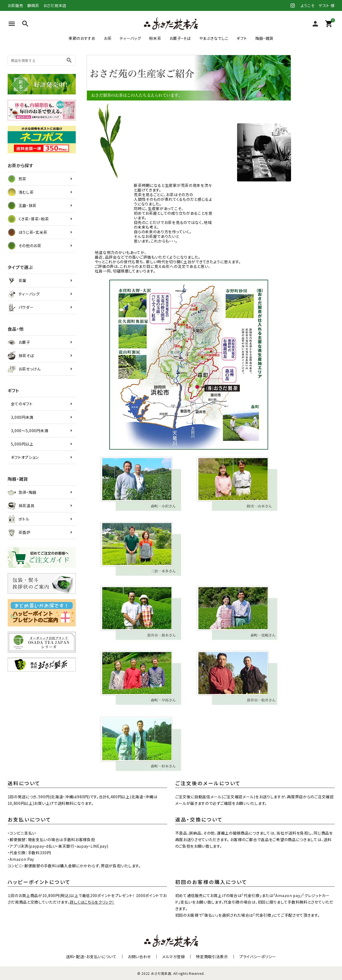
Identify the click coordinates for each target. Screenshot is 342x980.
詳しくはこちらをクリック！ (92, 902)
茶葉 (17, 280)
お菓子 (19, 342)
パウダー (21, 307)
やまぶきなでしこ (214, 38)
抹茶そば (21, 355)
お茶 (108, 38)
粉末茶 (155, 38)
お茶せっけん (24, 369)
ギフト (242, 38)
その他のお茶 (25, 246)
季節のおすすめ (82, 38)
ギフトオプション (25, 457)
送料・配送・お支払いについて (91, 957)
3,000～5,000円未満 (30, 431)
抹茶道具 (21, 506)
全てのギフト (22, 404)
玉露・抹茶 (22, 205)
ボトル (19, 519)
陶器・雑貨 (264, 38)
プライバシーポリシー (258, 957)
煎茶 (17, 179)
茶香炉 (19, 532)
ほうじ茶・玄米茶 (28, 232)
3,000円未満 (22, 417)
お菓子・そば (180, 38)
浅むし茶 (21, 192)
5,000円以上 (22, 444)
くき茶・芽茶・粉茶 (28, 219)
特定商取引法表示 (212, 957)
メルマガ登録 (173, 957)
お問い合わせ (139, 957)
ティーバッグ (130, 38)
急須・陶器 (22, 492)
